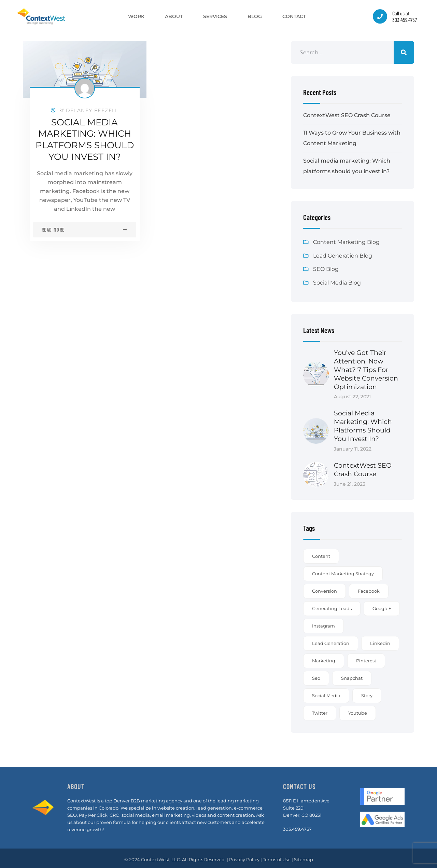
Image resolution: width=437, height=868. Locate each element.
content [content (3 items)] (321, 553)
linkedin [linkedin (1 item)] (380, 640)
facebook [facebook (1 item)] (369, 588)
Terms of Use (277, 857)
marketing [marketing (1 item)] (324, 658)
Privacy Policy (244, 857)
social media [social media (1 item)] (326, 693)
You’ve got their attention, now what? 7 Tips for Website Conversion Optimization (366, 369)
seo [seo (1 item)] (316, 675)
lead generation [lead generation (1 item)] (331, 640)
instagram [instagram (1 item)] (323, 623)
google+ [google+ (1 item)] (382, 606)
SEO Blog (326, 269)
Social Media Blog (337, 283)
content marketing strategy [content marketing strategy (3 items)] (343, 571)
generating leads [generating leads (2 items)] (332, 606)
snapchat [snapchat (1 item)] (352, 675)
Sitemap (304, 857)
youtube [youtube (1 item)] (358, 710)
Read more (53, 229)
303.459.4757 (297, 826)
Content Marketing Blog (346, 242)
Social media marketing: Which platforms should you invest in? (85, 139)
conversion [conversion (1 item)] (325, 588)
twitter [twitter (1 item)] (320, 710)
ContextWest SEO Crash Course (347, 115)
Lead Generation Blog (343, 256)
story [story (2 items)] (367, 693)
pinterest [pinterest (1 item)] (366, 658)
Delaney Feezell (92, 110)
